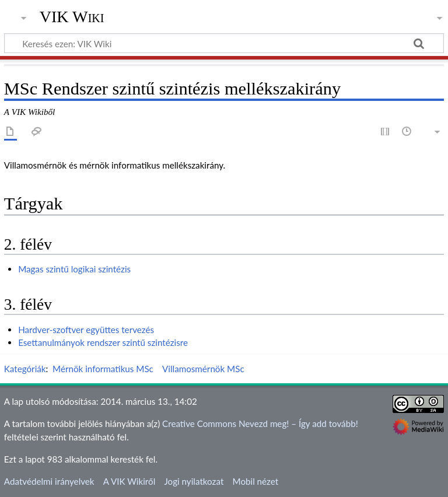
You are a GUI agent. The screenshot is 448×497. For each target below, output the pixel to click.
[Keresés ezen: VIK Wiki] (224, 43)
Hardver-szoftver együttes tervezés (86, 330)
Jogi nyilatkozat (194, 481)
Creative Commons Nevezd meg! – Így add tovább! (260, 423)
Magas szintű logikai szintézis (74, 269)
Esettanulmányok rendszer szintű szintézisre (103, 342)
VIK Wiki (72, 17)
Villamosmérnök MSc (203, 369)
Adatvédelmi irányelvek (49, 481)
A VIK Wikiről (129, 481)
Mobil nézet (256, 481)
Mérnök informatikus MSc (103, 369)
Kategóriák (25, 369)
